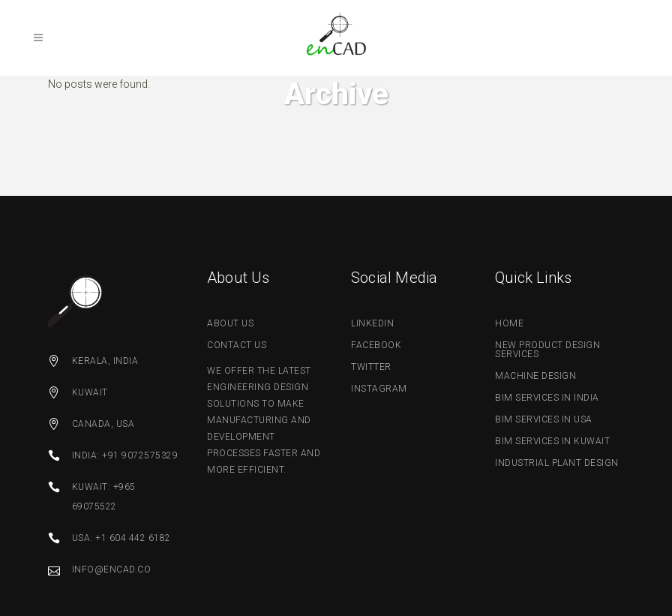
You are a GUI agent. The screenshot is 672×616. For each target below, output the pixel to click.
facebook (376, 345)
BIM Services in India (547, 398)
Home (509, 323)
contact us (237, 345)
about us (230, 323)
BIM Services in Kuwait (552, 441)
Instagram (379, 389)
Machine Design (535, 376)
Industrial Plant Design (557, 463)
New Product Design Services (547, 350)
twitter (371, 367)
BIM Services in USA (544, 419)
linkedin (372, 323)
